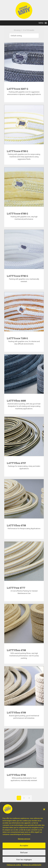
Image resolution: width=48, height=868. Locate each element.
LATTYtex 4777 (16, 588)
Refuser (24, 853)
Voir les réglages (24, 860)
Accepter (24, 846)
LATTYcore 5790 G (17, 276)
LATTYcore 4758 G (17, 151)
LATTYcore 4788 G (17, 214)
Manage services (24, 839)
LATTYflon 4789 (16, 713)
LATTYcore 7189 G (17, 338)
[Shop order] (24, 36)
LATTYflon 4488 (16, 401)
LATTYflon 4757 (16, 463)
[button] (44, 809)
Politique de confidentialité (32, 865)
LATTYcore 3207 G (17, 89)
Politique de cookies (14, 865)
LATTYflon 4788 (16, 650)
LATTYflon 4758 (16, 525)
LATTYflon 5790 (16, 775)
